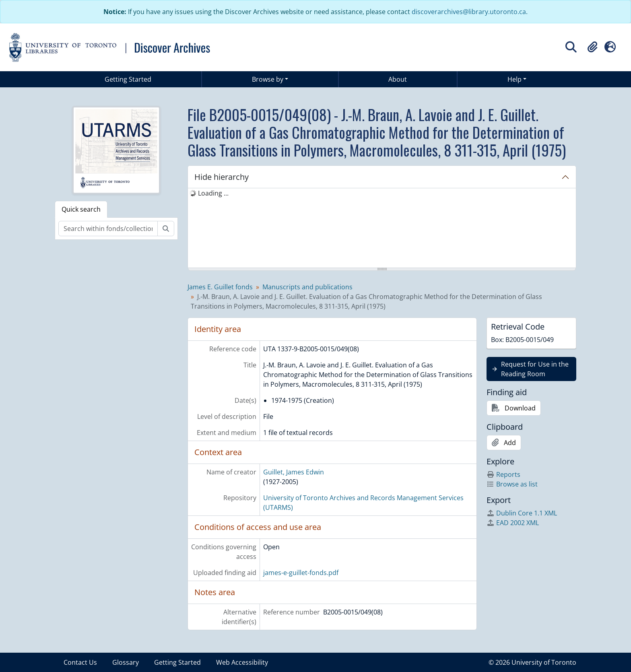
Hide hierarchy (222, 177)
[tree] (382, 229)
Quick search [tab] (81, 209)
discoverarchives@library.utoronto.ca (469, 12)
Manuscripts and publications (307, 287)
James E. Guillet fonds (220, 287)
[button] (592, 47)
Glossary (126, 662)
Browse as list (512, 484)
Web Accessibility (242, 662)
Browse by (268, 79)
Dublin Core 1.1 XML (522, 513)
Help (514, 79)
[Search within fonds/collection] (108, 229)
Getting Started (128, 79)
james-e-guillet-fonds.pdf (301, 573)
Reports (503, 474)
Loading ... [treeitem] (213, 193)
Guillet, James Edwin (294, 472)
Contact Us (80, 662)
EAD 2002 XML (513, 523)
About (398, 79)
